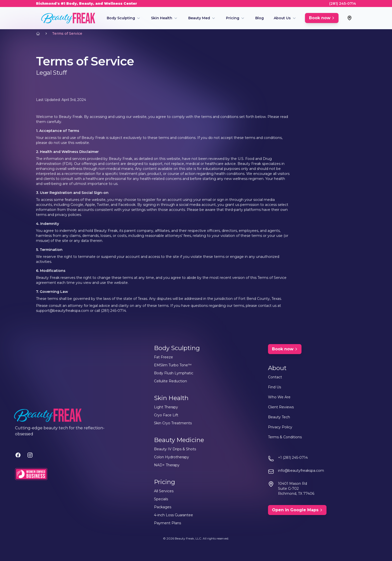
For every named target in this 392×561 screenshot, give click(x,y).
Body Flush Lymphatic (174, 373)
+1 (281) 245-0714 (293, 458)
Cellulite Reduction (170, 381)
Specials (161, 499)
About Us (282, 18)
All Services (164, 491)
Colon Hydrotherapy (171, 457)
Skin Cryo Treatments (173, 423)
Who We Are (279, 397)
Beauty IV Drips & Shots (175, 449)
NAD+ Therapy (167, 465)
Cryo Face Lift (166, 415)
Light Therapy (166, 407)
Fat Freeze (163, 357)
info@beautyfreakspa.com (301, 471)
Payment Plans (167, 523)
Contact (275, 377)
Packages (163, 507)
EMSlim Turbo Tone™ (173, 365)
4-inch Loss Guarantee (173, 515)
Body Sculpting (121, 18)
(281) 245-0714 (343, 3)
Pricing (233, 18)
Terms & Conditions (285, 437)
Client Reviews (281, 407)
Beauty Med (199, 18)
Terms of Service (67, 33)
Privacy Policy (280, 427)
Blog (259, 18)
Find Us (274, 387)
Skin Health (162, 18)
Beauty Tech (279, 417)
